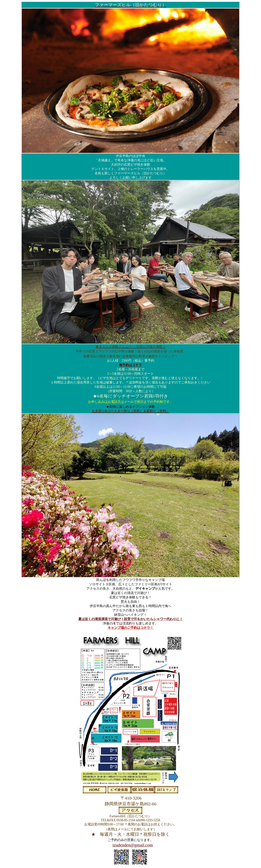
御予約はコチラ (130, 365)
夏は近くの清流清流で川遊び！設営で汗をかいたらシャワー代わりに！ (130, 619)
